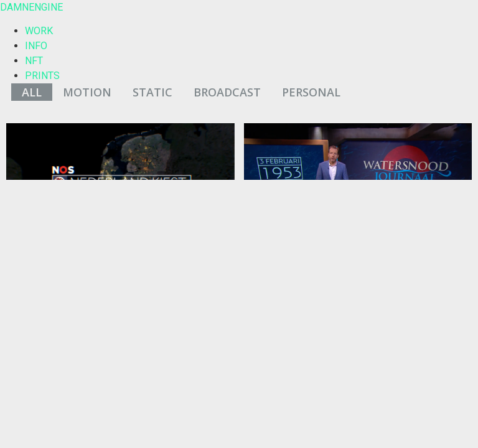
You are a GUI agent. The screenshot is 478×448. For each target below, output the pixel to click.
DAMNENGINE (31, 7)
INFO (36, 46)
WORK (39, 31)
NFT (34, 61)
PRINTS (42, 76)
